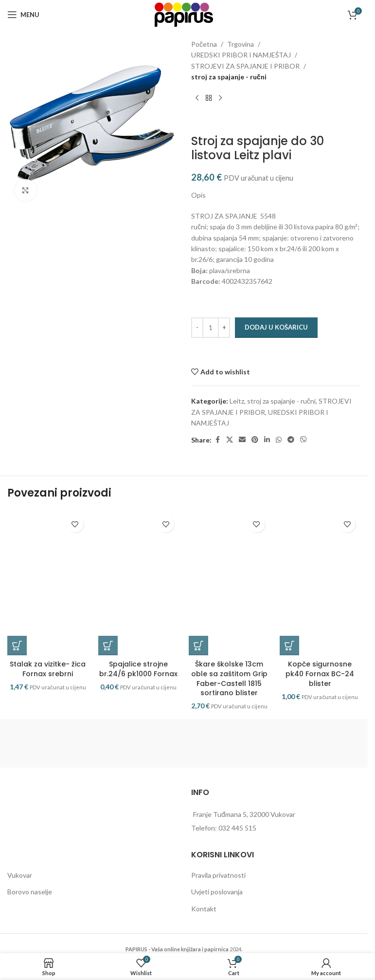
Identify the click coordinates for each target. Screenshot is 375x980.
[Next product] (220, 98)
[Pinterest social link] (255, 440)
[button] (17, 647)
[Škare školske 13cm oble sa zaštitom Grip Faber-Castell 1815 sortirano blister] (229, 584)
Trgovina (241, 44)
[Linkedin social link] (267, 440)
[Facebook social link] (217, 440)
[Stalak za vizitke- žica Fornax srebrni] (48, 584)
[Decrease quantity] (197, 328)
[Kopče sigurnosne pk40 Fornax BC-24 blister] (320, 584)
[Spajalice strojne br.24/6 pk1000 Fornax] (139, 584)
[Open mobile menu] (23, 15)
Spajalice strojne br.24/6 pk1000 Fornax (138, 670)
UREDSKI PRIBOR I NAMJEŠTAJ (241, 55)
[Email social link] (242, 440)
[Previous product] (197, 98)
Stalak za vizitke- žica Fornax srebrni (48, 670)
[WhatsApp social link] (279, 440)
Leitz (237, 401)
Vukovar (20, 877)
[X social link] (230, 440)
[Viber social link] (304, 440)
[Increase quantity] (224, 328)
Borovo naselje (30, 893)
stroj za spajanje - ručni (229, 77)
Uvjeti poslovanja (217, 893)
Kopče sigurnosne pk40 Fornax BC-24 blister (320, 675)
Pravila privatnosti (218, 877)
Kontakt (204, 910)
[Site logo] (184, 14)
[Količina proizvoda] (211, 328)
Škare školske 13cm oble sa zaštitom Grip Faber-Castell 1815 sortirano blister (229, 680)
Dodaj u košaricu (276, 327)
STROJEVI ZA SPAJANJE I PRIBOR (245, 66)
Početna (204, 44)
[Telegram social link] (291, 440)
